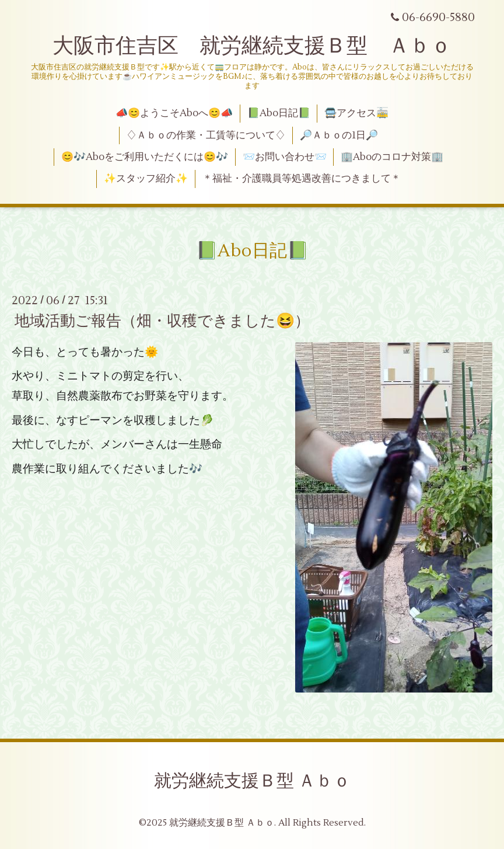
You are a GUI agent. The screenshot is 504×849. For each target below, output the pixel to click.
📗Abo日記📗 (279, 113)
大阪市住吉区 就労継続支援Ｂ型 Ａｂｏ (252, 46)
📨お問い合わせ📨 (285, 157)
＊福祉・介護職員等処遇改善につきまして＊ (302, 179)
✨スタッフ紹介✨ (146, 179)
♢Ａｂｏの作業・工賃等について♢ (206, 135)
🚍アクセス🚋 (356, 113)
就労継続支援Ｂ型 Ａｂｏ (252, 781)
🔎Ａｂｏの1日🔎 (339, 135)
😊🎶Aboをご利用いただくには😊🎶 (145, 157)
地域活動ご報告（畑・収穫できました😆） (162, 321)
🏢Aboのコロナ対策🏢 (392, 157)
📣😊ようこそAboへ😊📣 (174, 113)
